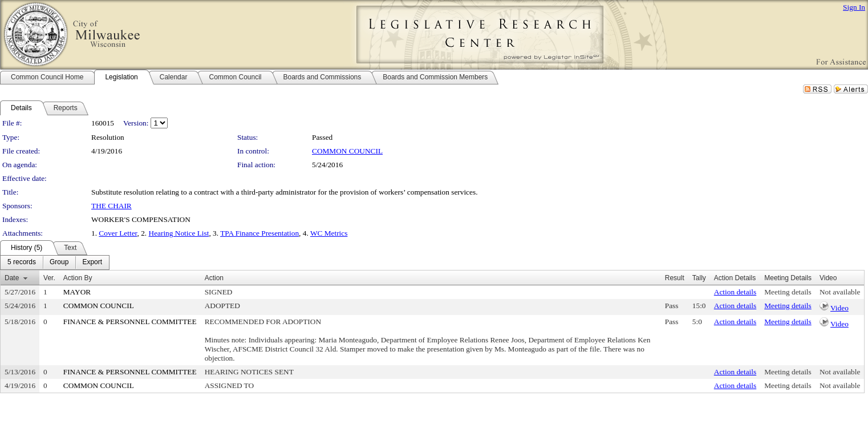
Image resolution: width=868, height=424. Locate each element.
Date (12, 278)
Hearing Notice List (179, 233)
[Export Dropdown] (92, 263)
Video (839, 308)
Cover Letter (118, 233)
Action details (735, 292)
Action (214, 278)
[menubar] (55, 263)
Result (675, 278)
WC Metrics (329, 233)
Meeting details (788, 292)
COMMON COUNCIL (347, 151)
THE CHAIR (111, 206)
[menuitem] (22, 263)
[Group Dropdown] (59, 263)
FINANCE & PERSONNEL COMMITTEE (130, 322)
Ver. (49, 278)
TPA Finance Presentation (259, 233)
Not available (840, 292)
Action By (78, 278)
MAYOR (77, 292)
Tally (699, 278)
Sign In (854, 7)
